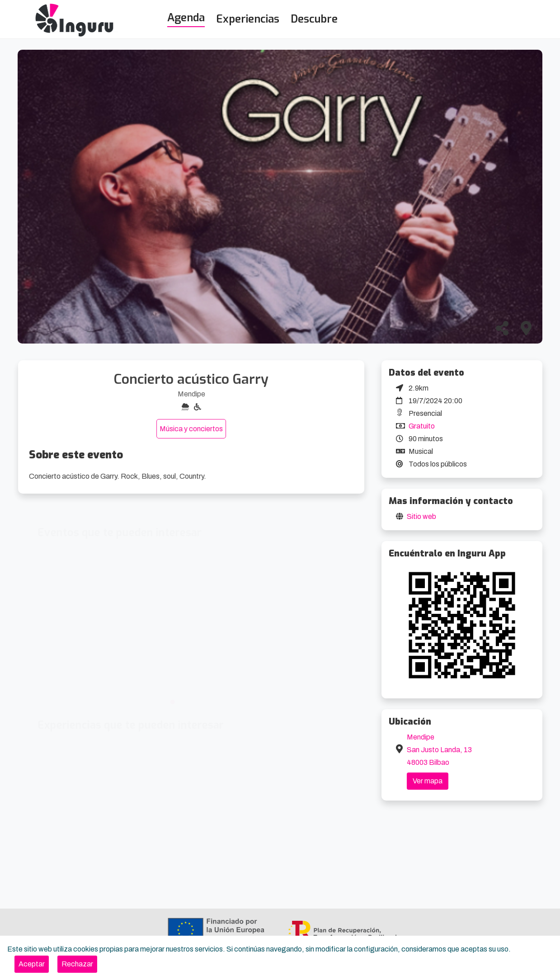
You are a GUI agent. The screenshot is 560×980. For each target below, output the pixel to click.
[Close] (32, 964)
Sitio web (421, 516)
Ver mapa (428, 781)
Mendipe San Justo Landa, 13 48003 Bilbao (439, 750)
